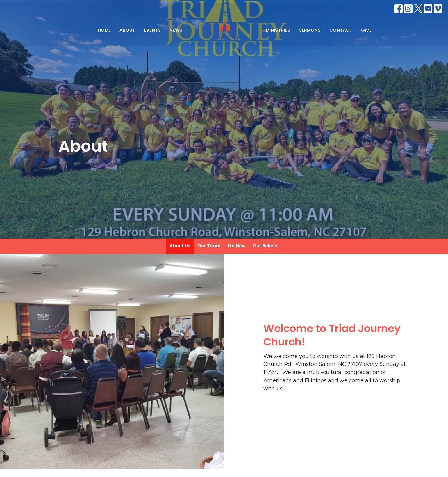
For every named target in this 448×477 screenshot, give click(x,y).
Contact (341, 30)
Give (366, 30)
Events (152, 30)
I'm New (237, 246)
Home (104, 30)
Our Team (209, 246)
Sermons (310, 30)
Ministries (278, 30)
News (176, 30)
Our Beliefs (265, 246)
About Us (180, 246)
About (127, 30)
